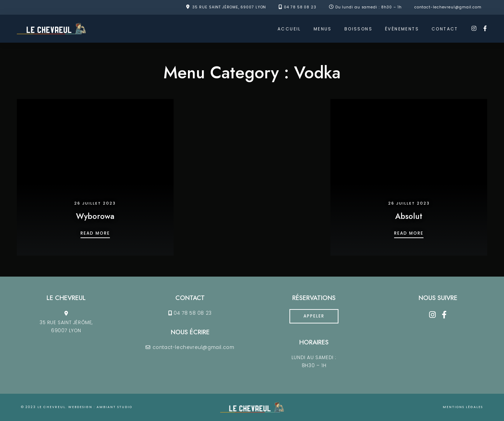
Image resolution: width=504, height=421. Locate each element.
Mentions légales (463, 407)
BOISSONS (358, 29)
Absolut (409, 216)
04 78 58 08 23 (300, 7)
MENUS (323, 29)
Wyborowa (95, 216)
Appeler (314, 316)
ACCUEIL (289, 29)
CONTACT (445, 29)
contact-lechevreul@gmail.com (448, 7)
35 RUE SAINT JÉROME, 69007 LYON (229, 7)
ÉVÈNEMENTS (402, 29)
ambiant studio (114, 407)
